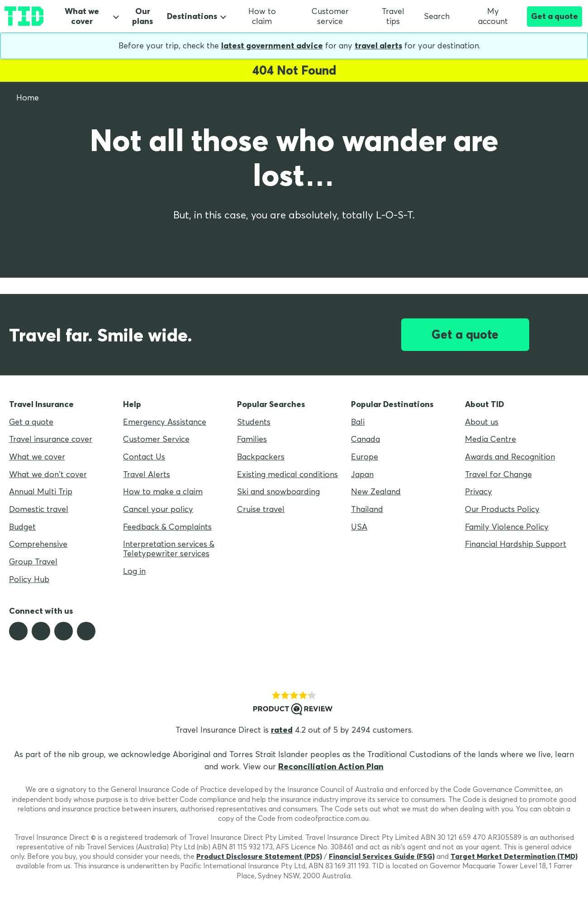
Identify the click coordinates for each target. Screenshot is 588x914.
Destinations (192, 16)
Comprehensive (38, 544)
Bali (358, 422)
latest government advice (272, 45)
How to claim (262, 16)
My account (485, 16)
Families (252, 439)
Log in (134, 571)
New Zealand (376, 491)
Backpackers (261, 457)
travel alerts (378, 45)
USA (359, 527)
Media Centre (491, 439)
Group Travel (33, 561)
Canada (365, 439)
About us (482, 422)
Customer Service (156, 439)
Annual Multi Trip (41, 491)
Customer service (330, 16)
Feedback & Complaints (167, 527)
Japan (362, 474)
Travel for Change (498, 474)
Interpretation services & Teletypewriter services (169, 549)
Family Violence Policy (507, 527)
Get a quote (555, 16)
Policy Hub (29, 579)
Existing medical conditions (287, 474)
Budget (22, 527)
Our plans (142, 17)
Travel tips (393, 16)
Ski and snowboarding (278, 491)
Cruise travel (261, 509)
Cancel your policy (158, 509)
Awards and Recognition (510, 457)
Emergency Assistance (165, 422)
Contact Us (144, 457)
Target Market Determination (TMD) (514, 856)
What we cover (82, 16)
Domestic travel (39, 509)
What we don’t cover (48, 474)
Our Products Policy (502, 509)
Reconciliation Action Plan (331, 766)
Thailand (367, 509)
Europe (365, 457)
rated (282, 730)
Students (254, 422)
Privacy (479, 491)
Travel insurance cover (51, 439)
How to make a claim (163, 491)
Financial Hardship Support (516, 544)
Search (437, 16)
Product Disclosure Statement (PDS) (259, 856)
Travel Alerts (147, 474)
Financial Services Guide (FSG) (382, 856)
